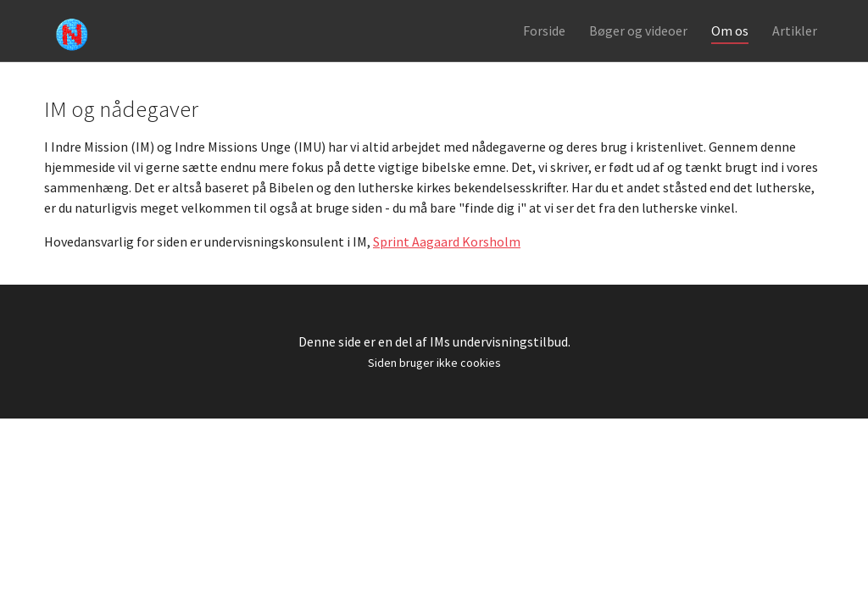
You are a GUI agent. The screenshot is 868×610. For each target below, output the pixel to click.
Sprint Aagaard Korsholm (447, 263)
